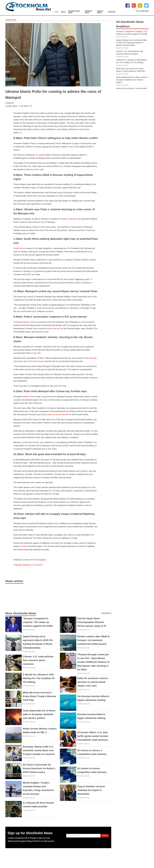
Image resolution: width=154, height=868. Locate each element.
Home (56, 12)
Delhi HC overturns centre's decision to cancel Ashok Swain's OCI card (93, 682)
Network (112, 12)
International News (74, 12)
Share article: (14, 581)
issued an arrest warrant (57, 414)
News (63, 12)
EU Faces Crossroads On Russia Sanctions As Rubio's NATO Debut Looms (39, 768)
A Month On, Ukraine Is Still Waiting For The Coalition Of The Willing (39, 678)
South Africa (19, 248)
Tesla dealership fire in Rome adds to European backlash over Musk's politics (39, 714)
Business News (88, 12)
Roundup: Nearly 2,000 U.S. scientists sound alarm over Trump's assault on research (39, 750)
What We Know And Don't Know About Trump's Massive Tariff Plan (39, 696)
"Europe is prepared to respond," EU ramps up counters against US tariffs (38, 622)
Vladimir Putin (29, 397)
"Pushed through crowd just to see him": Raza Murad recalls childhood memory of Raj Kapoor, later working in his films (93, 662)
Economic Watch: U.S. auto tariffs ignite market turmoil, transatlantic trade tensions (93, 736)
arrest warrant (54, 329)
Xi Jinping (40, 155)
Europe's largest (37, 361)
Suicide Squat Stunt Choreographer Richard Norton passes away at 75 (92, 622)
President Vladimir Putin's (25, 322)
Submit (105, 836)
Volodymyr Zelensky (67, 219)
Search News (100, 12)
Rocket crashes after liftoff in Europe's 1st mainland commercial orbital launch (94, 640)
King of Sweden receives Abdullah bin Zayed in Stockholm (91, 790)
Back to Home (11, 20)
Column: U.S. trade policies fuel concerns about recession (38, 660)
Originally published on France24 (28, 565)
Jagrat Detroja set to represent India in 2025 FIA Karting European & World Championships (131, 43)
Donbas (24, 546)
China (57, 143)
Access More (106, 613)
